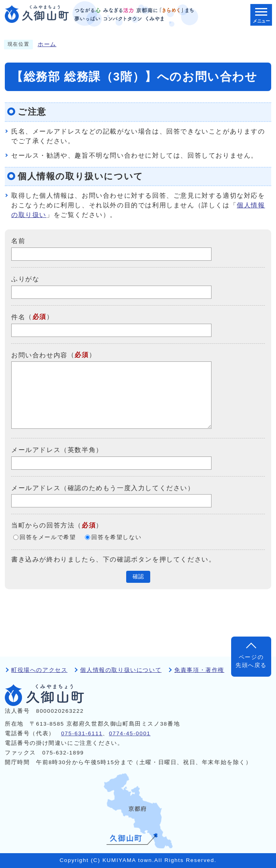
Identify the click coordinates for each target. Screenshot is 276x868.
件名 (18, 317)
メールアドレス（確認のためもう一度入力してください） (103, 488)
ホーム (47, 44)
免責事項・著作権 (199, 670)
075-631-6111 (82, 733)
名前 (18, 241)
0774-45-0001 (130, 733)
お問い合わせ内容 (39, 355)
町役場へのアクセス (39, 670)
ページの (251, 662)
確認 (138, 577)
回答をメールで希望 (48, 537)
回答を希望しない (116, 537)
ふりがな (25, 279)
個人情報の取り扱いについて (121, 670)
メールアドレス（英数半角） (57, 450)
